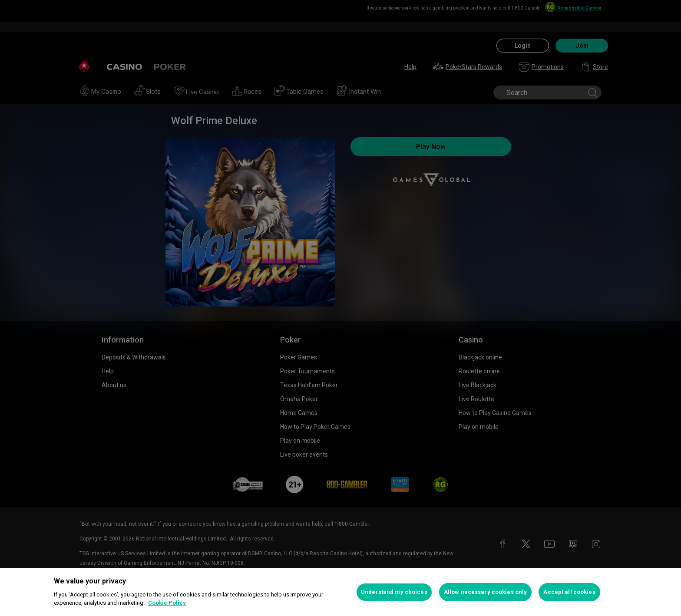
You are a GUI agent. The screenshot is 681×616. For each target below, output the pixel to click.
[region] (340, 592)
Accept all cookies (569, 592)
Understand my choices (394, 592)
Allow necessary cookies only (486, 592)
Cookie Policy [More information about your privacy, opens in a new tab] (167, 603)
